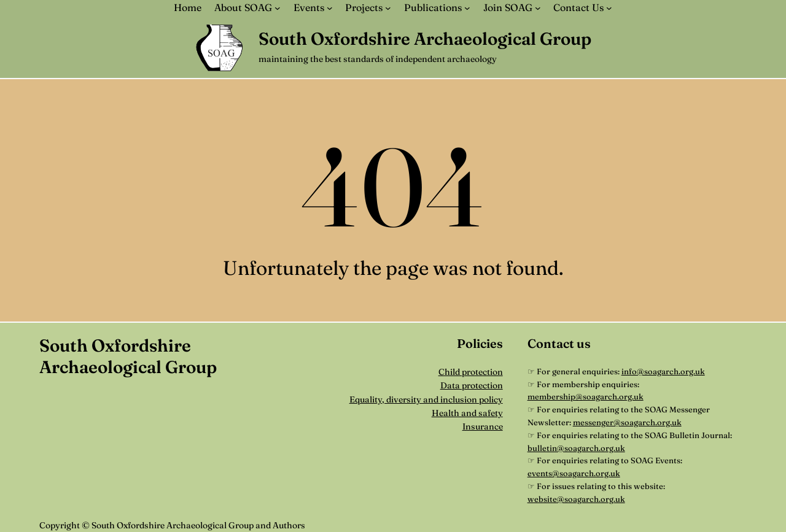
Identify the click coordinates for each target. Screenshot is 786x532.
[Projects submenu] (388, 8)
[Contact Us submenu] (609, 8)
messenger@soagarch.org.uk (627, 422)
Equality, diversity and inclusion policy (426, 399)
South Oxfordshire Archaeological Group (425, 39)
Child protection (471, 372)
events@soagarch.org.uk (574, 473)
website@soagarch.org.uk (576, 499)
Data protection (472, 385)
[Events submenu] (330, 8)
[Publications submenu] (467, 8)
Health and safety (467, 413)
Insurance (483, 426)
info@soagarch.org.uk (663, 371)
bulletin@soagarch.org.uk (576, 448)
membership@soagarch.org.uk (586, 396)
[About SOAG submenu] (278, 8)
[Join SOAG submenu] (538, 8)
